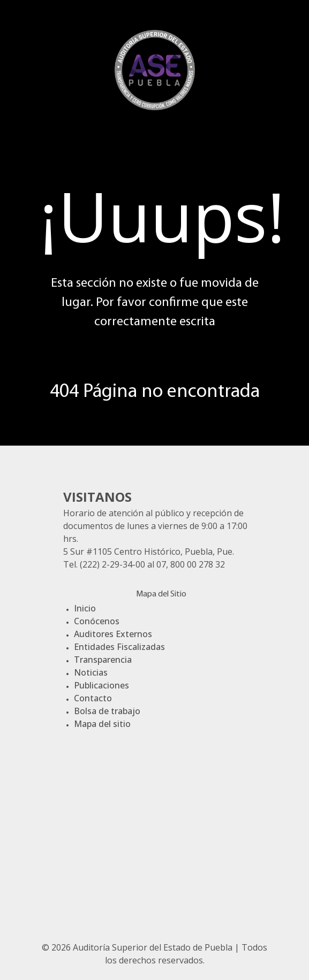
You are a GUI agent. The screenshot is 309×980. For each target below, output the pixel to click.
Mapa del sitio (102, 724)
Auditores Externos (113, 634)
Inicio (85, 608)
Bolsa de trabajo (107, 711)
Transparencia (103, 660)
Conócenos (97, 621)
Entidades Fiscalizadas (119, 647)
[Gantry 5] (155, 68)
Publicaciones (101, 685)
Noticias (91, 672)
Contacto (93, 698)
